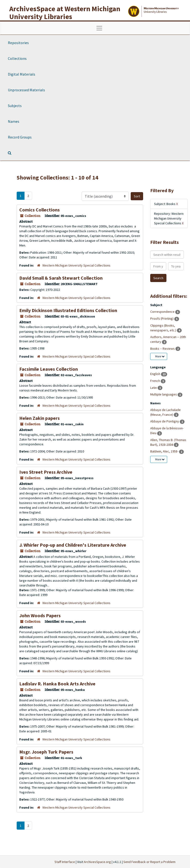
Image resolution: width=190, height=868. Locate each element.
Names (14, 121)
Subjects (15, 106)
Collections (17, 58)
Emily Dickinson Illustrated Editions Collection (68, 310)
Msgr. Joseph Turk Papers (46, 752)
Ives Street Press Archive (46, 472)
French (155, 381)
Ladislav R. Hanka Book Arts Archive (57, 684)
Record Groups (20, 137)
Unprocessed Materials (26, 90)
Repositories (18, 43)
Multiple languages (164, 394)
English (156, 374)
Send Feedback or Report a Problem (149, 862)
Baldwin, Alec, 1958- (165, 451)
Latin (154, 388)
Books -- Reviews (163, 349)
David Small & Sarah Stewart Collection (61, 278)
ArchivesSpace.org (97, 862)
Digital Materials (22, 74)
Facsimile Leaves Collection (49, 369)
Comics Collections (40, 210)
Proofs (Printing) (162, 318)
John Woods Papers (40, 615)
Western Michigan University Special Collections (76, 265)
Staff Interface (65, 862)
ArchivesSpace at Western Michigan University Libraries (65, 13)
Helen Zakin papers (40, 418)
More (160, 356)
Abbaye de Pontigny (165, 421)
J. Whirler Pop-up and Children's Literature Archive (73, 545)
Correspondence (163, 312)
